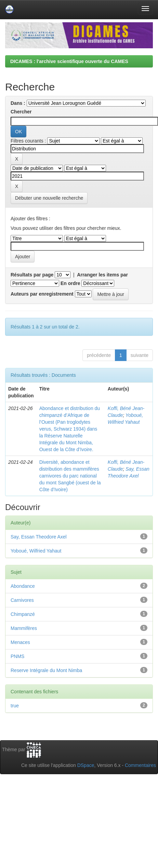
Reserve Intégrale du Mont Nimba (46, 670)
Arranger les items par (102, 275)
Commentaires (140, 765)
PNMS (17, 656)
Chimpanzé (23, 614)
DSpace (86, 765)
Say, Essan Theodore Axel (39, 537)
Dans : (18, 103)
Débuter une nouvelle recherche (49, 198)
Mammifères (24, 628)
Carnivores (22, 600)
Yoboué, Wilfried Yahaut (36, 551)
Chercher (21, 112)
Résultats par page (32, 275)
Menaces (20, 642)
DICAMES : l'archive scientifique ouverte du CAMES (69, 61)
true (15, 706)
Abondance (23, 586)
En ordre (70, 283)
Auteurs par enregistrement (42, 294)
